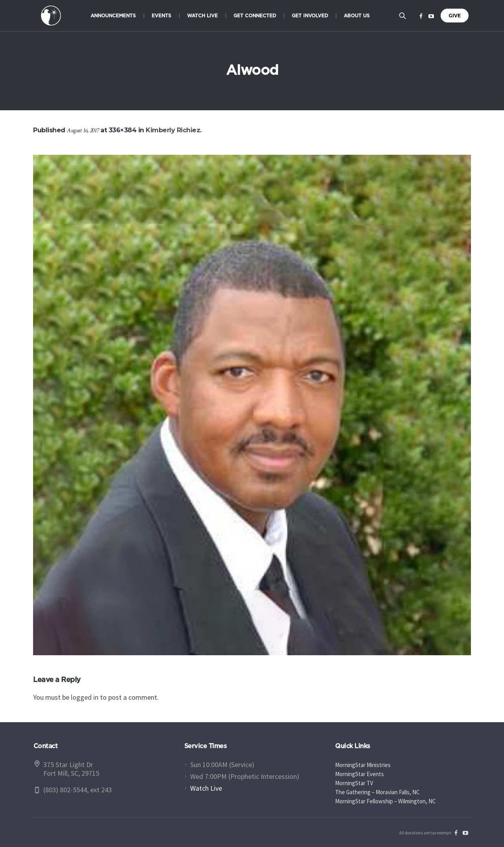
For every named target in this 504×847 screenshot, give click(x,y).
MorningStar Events (359, 774)
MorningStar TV (354, 783)
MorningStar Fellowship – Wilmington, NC (385, 801)
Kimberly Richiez (173, 130)
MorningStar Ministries (363, 765)
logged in (85, 697)
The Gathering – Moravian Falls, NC (377, 792)
